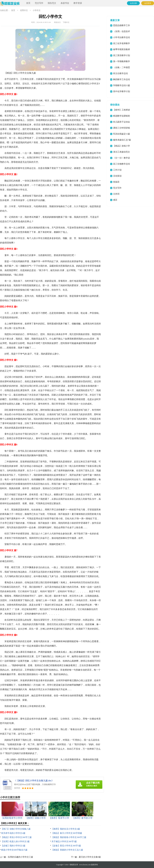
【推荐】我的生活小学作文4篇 (66, 829)
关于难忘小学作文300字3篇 (64, 841)
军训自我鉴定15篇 (122, 134)
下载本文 (66, 22)
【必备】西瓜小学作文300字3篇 (66, 846)
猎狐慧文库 (74, 865)
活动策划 (117, 176)
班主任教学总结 (120, 73)
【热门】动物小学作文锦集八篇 (16, 829)
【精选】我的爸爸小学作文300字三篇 (69, 837)
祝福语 (116, 182)
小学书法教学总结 (122, 37)
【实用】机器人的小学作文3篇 (15, 841)
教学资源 (78, 3)
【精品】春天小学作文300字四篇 (67, 833)
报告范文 (52, 3)
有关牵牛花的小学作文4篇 (13, 833)
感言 (115, 200)
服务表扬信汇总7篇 (122, 140)
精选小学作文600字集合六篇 (14, 850)
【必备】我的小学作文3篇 (13, 846)
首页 (28, 3)
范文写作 (39, 3)
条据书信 (65, 3)
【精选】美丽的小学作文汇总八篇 (67, 850)
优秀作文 (24, 10)
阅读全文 (57, 22)
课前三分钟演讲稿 (122, 128)
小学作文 (37, 10)
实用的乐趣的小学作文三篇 (20, 857)
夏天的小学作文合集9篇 (90, 857)
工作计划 (117, 170)
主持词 (116, 194)
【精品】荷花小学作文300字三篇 (16, 837)
